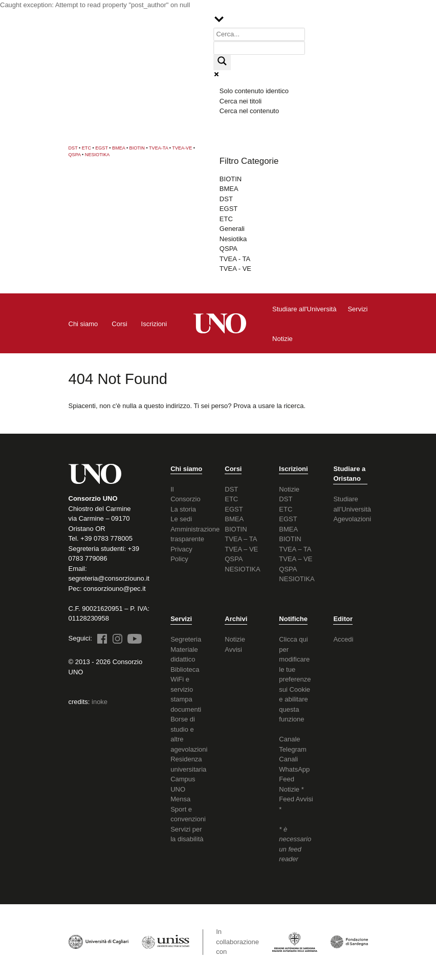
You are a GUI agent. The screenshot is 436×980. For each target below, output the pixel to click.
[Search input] (259, 35)
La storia (183, 509)
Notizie (289, 489)
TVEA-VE (182, 148)
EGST (102, 148)
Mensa (180, 799)
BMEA (118, 148)
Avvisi (233, 649)
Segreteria (186, 639)
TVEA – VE (241, 549)
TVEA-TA (158, 148)
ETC (86, 148)
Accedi (343, 639)
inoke (100, 702)
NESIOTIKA (97, 155)
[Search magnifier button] (222, 62)
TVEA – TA (241, 539)
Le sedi (181, 519)
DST (73, 148)
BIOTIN (137, 148)
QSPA (75, 155)
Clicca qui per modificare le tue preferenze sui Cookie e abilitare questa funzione (295, 679)
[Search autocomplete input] (259, 48)
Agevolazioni (352, 519)
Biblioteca (185, 669)
